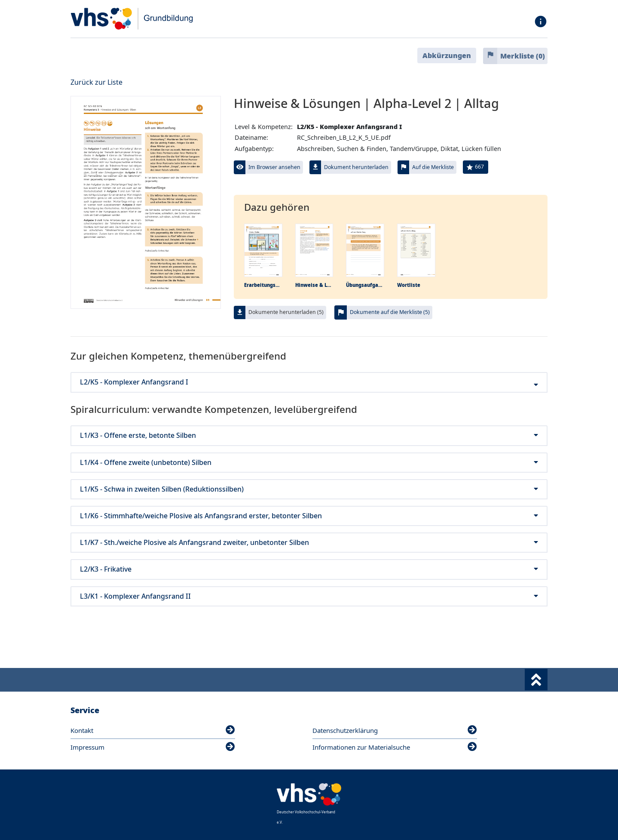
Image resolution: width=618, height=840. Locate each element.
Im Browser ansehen (274, 167)
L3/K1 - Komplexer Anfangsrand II (309, 596)
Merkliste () (523, 56)
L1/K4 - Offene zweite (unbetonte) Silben (309, 463)
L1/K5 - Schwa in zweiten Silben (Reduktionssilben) (309, 489)
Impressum (153, 747)
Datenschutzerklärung (395, 730)
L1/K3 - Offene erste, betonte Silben (309, 435)
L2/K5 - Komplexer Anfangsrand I (309, 382)
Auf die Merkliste (433, 167)
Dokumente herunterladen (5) (286, 312)
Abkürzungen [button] (447, 55)
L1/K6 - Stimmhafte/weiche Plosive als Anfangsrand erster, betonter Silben (309, 516)
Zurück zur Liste (96, 82)
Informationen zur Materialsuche (395, 747)
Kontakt (153, 730)
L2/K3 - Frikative (309, 569)
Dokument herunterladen (356, 167)
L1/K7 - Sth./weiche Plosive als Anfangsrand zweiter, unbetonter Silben (309, 543)
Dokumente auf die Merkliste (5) (390, 312)
